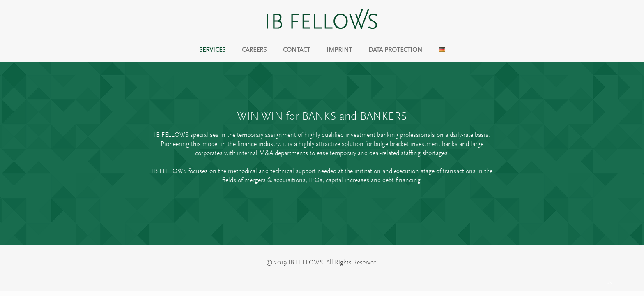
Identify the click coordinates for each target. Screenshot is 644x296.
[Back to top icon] (610, 283)
